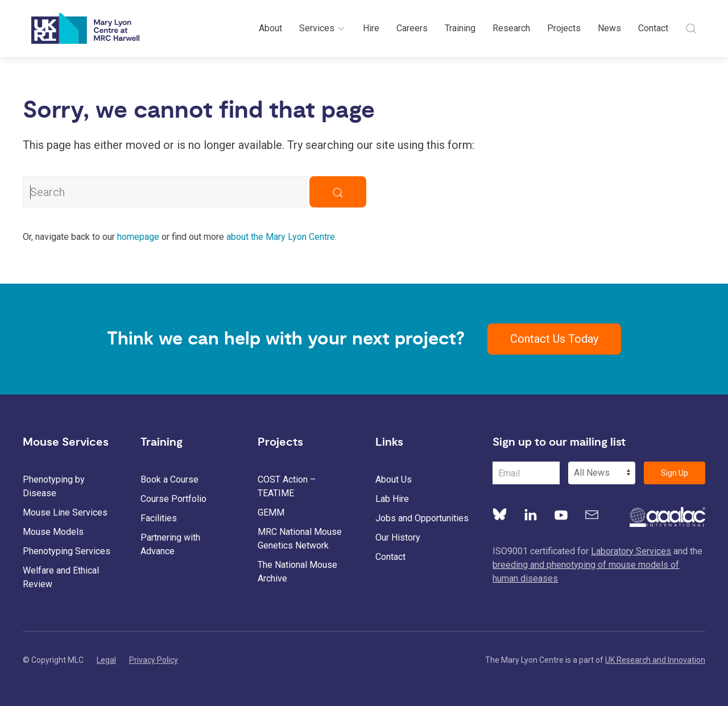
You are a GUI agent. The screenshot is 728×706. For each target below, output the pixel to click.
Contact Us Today (554, 339)
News (609, 28)
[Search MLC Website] (165, 192)
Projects (564, 28)
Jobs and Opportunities (422, 518)
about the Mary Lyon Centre (281, 237)
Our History (398, 537)
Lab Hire (392, 499)
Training (460, 28)
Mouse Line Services (65, 512)
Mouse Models (53, 532)
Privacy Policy (154, 660)
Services (322, 28)
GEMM (271, 512)
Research (511, 28)
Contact (653, 28)
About (270, 28)
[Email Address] (526, 473)
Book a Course (169, 479)
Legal (106, 660)
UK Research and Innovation (655, 660)
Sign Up (675, 473)
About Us (394, 479)
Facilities (159, 518)
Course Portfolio (173, 499)
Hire (371, 28)
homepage (138, 237)
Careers (412, 28)
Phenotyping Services (67, 551)
